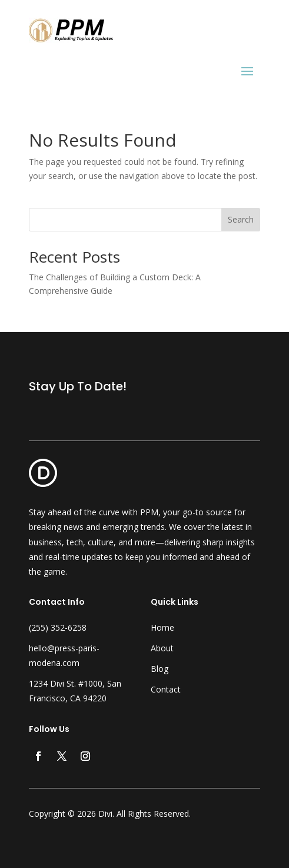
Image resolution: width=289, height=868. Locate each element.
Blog (160, 669)
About (162, 648)
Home (162, 627)
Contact (166, 689)
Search (241, 219)
